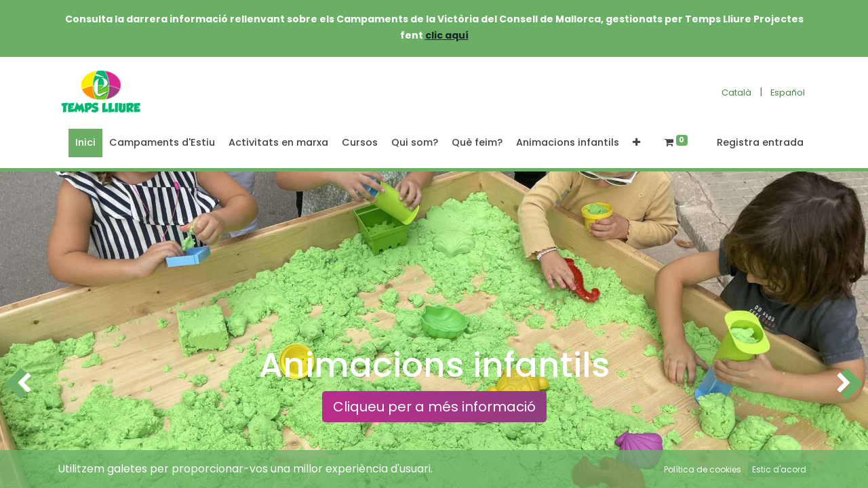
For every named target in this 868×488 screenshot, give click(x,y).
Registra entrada (760, 142)
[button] (636, 143)
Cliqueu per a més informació (434, 407)
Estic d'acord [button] (779, 469)
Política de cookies (703, 469)
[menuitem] (85, 143)
